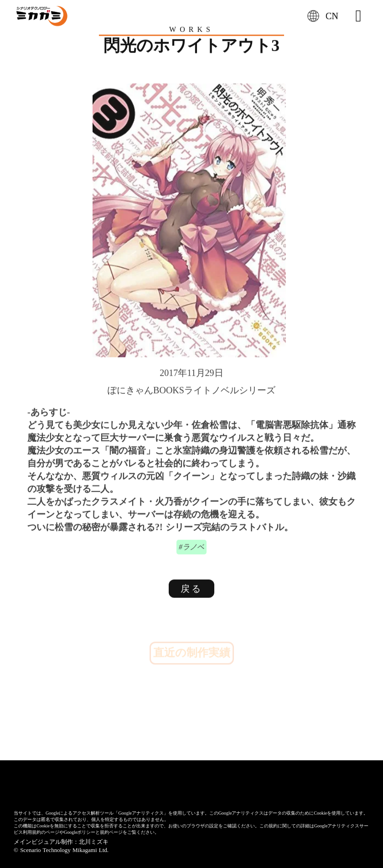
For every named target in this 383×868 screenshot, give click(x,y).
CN (332, 16)
